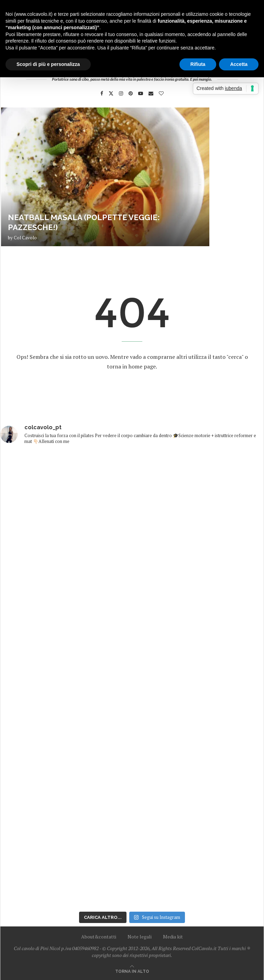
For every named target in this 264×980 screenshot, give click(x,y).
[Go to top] (132, 971)
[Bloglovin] (161, 93)
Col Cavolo (25, 238)
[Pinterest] (131, 93)
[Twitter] (111, 93)
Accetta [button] (239, 64)
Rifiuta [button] (198, 64)
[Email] (151, 93)
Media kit (173, 937)
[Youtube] (141, 93)
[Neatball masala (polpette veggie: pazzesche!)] (105, 177)
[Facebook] (102, 93)
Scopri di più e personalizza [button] (48, 64)
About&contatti (99, 937)
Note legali (140, 937)
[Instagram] (121, 93)
